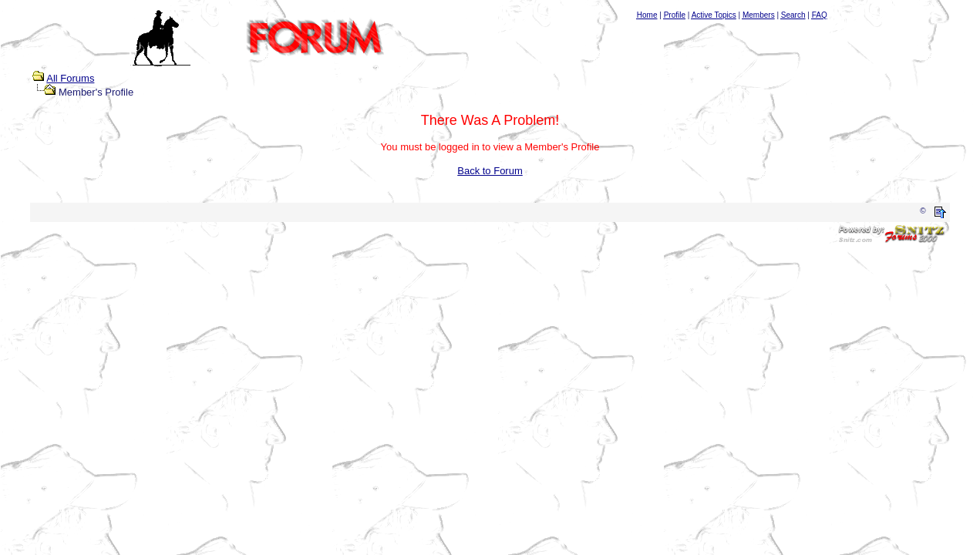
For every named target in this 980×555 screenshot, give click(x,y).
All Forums (70, 78)
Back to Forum (490, 171)
